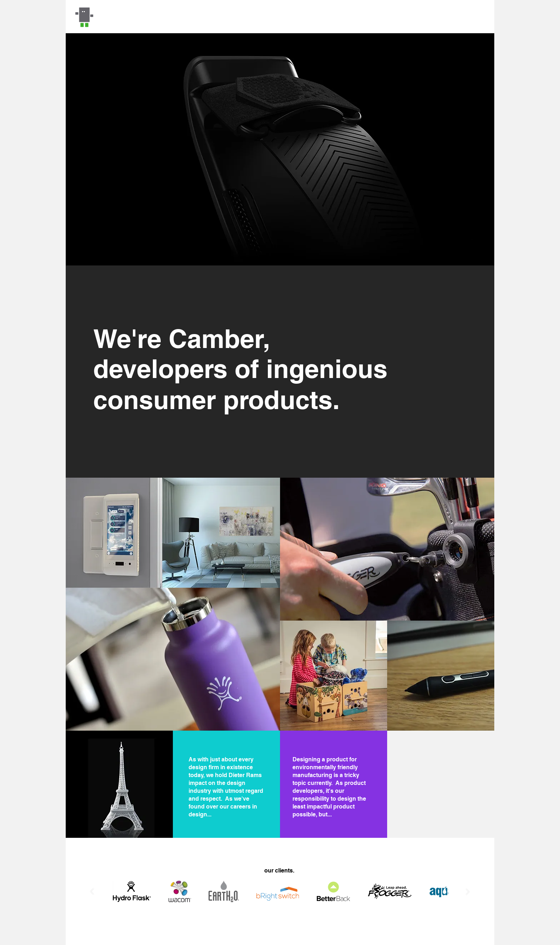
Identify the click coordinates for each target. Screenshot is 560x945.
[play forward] (465, 892)
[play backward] (95, 892)
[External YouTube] (440, 784)
